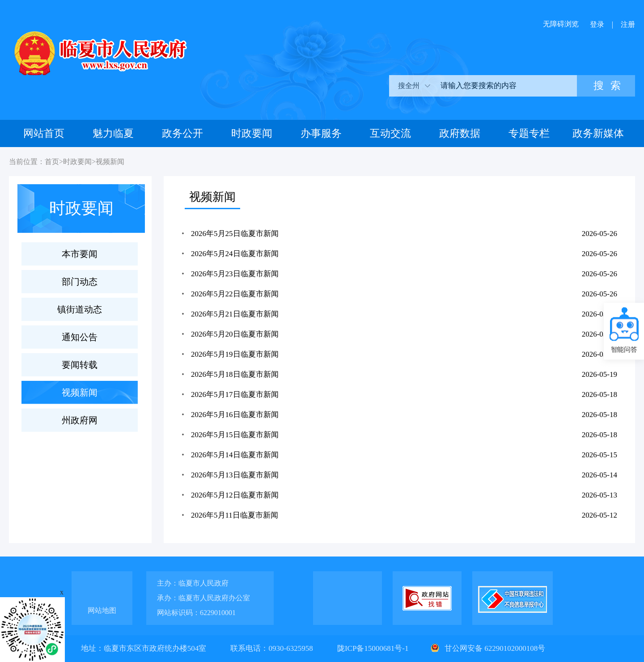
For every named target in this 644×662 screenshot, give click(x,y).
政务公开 (182, 133)
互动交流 (390, 133)
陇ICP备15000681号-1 (374, 648)
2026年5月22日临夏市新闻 (235, 294)
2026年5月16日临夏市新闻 (235, 415)
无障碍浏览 (561, 24)
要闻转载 (80, 365)
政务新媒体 (598, 133)
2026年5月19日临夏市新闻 (235, 354)
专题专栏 (529, 133)
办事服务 (321, 133)
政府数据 (460, 133)
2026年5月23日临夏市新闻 (235, 274)
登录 (597, 24)
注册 (628, 24)
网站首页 (44, 133)
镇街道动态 (80, 309)
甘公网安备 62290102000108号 (487, 648)
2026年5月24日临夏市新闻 (235, 254)
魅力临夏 (113, 133)
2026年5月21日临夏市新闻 (235, 314)
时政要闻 (252, 133)
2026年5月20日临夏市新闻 (235, 334)
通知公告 (80, 337)
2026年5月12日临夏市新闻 (235, 495)
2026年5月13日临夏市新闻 (235, 475)
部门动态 (80, 282)
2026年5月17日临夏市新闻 (235, 394)
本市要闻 (80, 254)
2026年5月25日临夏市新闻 (235, 234)
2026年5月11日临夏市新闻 (235, 515)
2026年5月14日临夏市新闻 (235, 455)
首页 (52, 162)
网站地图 (102, 610)
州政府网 (80, 420)
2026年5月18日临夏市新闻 (235, 374)
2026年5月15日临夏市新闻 (235, 435)
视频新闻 (110, 162)
